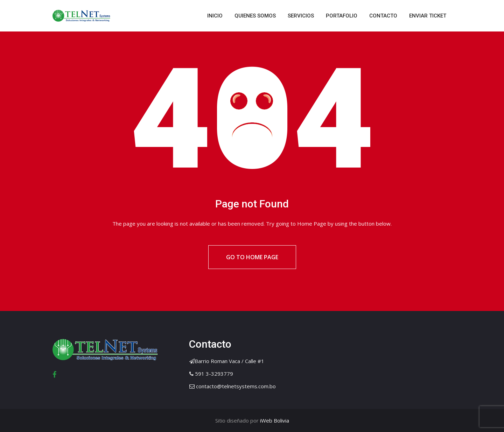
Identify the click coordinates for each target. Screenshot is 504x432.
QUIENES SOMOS (255, 16)
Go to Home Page (252, 257)
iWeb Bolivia (274, 420)
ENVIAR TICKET (428, 16)
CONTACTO (383, 16)
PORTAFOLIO (342, 16)
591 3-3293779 (214, 374)
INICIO (215, 16)
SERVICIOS (301, 16)
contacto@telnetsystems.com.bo (236, 386)
